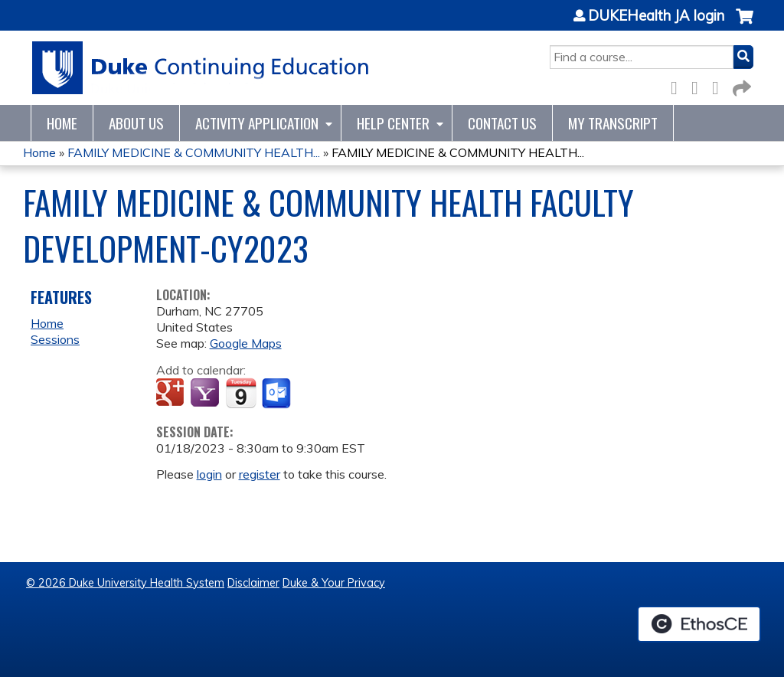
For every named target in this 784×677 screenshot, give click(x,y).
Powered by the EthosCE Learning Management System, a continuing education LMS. (699, 624)
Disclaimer (253, 583)
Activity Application (257, 123)
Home (62, 123)
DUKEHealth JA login (656, 16)
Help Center (393, 123)
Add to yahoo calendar (206, 394)
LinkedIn (720, 85)
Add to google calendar (172, 394)
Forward (740, 85)
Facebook (678, 85)
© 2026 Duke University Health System (125, 583)
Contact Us (502, 123)
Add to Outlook (278, 394)
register (260, 474)
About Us (136, 123)
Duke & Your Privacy (334, 583)
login (209, 474)
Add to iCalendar (241, 393)
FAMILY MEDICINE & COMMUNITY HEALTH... (194, 152)
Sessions (55, 339)
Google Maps (246, 343)
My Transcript (613, 123)
